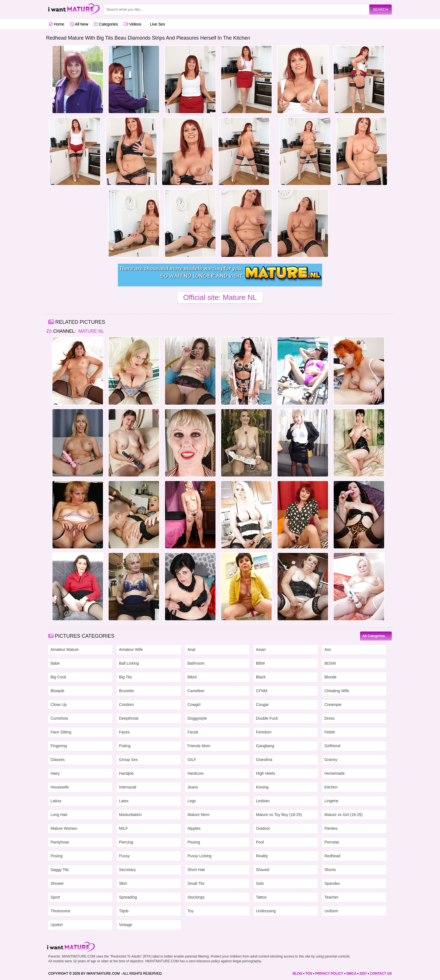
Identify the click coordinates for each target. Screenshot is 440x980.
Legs (192, 801)
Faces (124, 732)
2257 (363, 974)
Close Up (59, 705)
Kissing (262, 787)
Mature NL (91, 331)
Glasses (58, 760)
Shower (57, 883)
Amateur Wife (131, 649)
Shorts (330, 870)
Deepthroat (129, 718)
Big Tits (125, 677)
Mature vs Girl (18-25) (343, 815)
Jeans (193, 787)
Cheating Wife (337, 691)
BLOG (297, 974)
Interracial (128, 787)
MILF (123, 828)
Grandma (264, 760)
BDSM (330, 663)
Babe (55, 663)
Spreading (128, 897)
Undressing (266, 911)
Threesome (60, 911)
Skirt (123, 883)
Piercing (126, 842)
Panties (331, 828)
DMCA (351, 974)
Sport (55, 897)
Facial (193, 732)
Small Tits (196, 883)
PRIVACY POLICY (329, 974)
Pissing (194, 842)
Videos (132, 24)
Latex (124, 801)
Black (261, 677)
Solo (260, 883)
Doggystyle (197, 718)
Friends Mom (199, 746)
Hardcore (196, 773)
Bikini (192, 677)
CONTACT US (381, 974)
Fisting (125, 746)
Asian (261, 649)
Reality (262, 856)
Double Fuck (267, 718)
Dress (330, 718)
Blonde (331, 677)
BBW (260, 663)
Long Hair (59, 815)
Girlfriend (332, 746)
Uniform (331, 911)
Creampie (333, 705)
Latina (56, 801)
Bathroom (196, 663)
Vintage (126, 925)
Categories (106, 24)
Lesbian (263, 801)
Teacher (331, 897)
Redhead (332, 856)
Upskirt (57, 925)
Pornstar (332, 842)
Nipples (194, 828)
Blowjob (57, 691)
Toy (191, 911)
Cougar (262, 705)
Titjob (124, 911)
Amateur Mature (65, 649)
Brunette (126, 691)
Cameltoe (196, 691)
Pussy (124, 856)
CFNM (262, 691)
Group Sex (128, 760)
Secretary (127, 870)
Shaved (263, 870)
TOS (309, 974)
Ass (328, 649)
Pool (260, 842)
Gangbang (265, 746)
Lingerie (331, 801)
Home (56, 24)
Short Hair (196, 870)
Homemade (334, 773)
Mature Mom (199, 815)
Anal (191, 649)
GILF (192, 760)
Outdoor (263, 828)
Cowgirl (194, 705)
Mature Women (64, 828)
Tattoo (261, 897)
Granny (331, 760)
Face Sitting (61, 732)
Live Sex (156, 24)
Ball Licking (129, 663)
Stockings (196, 897)
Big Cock (58, 677)
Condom (126, 705)
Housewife (60, 787)
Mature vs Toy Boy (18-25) (279, 815)
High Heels (265, 773)
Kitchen (331, 787)
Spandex (332, 883)
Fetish (330, 732)
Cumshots (59, 718)
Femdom (264, 732)
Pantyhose (60, 842)
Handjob (126, 773)
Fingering (59, 746)
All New (79, 24)
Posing (57, 856)
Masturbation (130, 815)
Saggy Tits (60, 870)
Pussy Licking (200, 856)
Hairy (55, 773)
